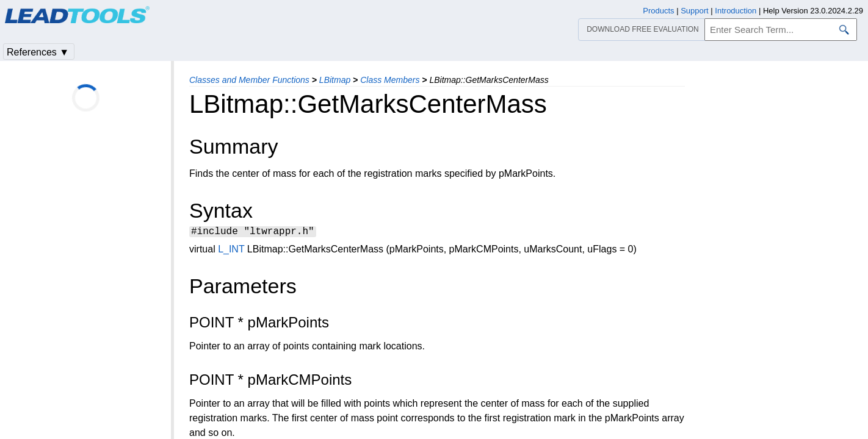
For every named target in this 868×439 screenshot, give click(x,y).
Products (658, 11)
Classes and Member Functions (249, 80)
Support (695, 11)
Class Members (390, 80)
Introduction (736, 11)
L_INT (231, 251)
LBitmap (335, 80)
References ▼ (38, 52)
